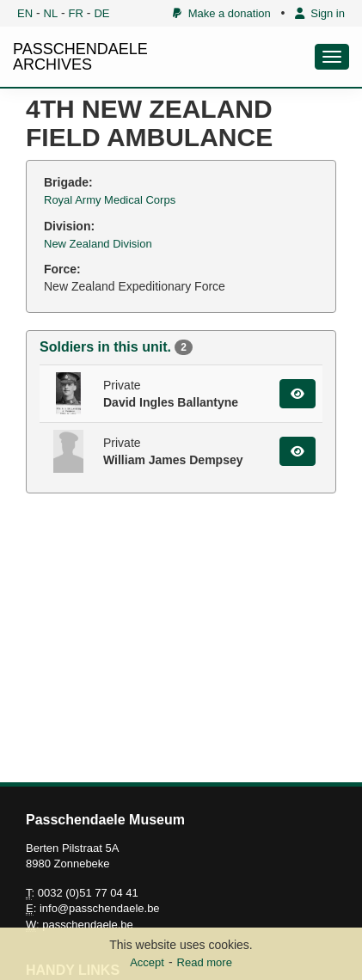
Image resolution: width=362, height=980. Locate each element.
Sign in (320, 13)
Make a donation (221, 13)
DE (101, 13)
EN (25, 13)
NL (51, 13)
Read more (205, 962)
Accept (147, 962)
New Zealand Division (98, 244)
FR (76, 13)
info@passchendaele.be (100, 908)
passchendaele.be (88, 925)
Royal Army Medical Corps (110, 200)
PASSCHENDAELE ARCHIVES (80, 57)
